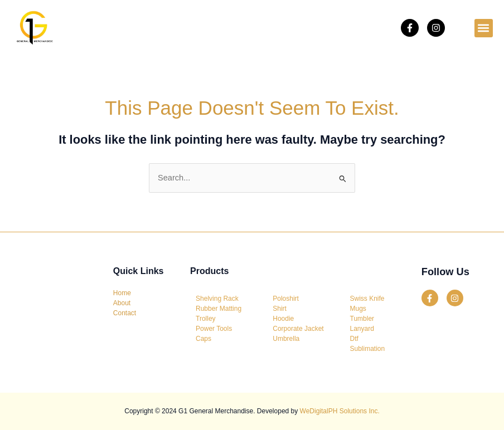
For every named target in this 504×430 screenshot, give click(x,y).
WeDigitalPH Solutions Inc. (340, 411)
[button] (484, 28)
